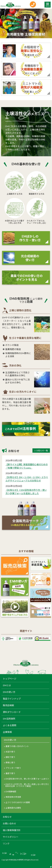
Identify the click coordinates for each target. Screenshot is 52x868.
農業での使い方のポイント (17, 746)
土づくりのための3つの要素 (18, 802)
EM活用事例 (9, 719)
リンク (6, 844)
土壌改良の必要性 (13, 808)
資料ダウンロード (12, 712)
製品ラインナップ (12, 699)
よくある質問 (10, 725)
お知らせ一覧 (42, 451)
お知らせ (7, 817)
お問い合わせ (9, 824)
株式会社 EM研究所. (17, 860)
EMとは (7, 685)
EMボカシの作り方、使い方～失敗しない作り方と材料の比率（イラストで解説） (27, 785)
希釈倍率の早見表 (13, 797)
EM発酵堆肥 (11, 792)
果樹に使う (10, 763)
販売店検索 (8, 705)
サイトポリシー (11, 837)
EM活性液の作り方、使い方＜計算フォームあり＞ (27, 779)
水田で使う (10, 752)
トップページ (10, 679)
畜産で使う (10, 773)
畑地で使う (10, 757)
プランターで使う (13, 768)
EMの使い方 (9, 692)
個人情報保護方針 (12, 830)
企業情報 (7, 732)
